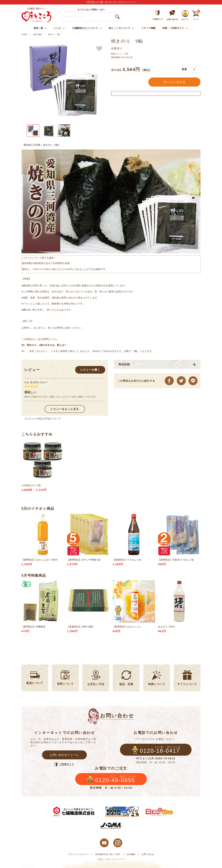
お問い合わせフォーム (64, 755)
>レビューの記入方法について (43, 419)
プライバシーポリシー (78, 854)
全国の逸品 (37, 34)
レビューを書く (90, 370)
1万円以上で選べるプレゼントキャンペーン (111, 2)
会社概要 (131, 854)
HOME (24, 34)
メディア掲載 (148, 28)
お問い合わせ (148, 854)
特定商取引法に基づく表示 (108, 854)
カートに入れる (174, 82)
